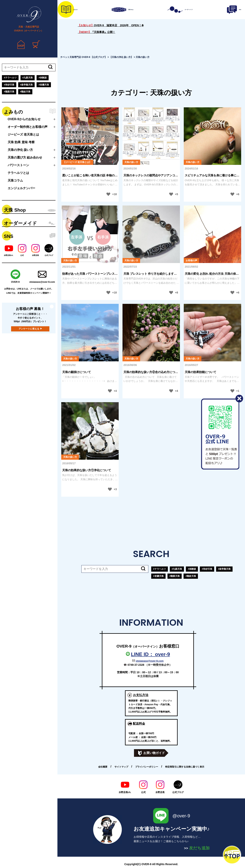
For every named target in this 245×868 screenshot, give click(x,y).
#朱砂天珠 (9, 85)
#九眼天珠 (28, 78)
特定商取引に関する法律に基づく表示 (185, 767)
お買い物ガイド (151, 753)
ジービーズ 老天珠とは (23, 134)
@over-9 (172, 816)
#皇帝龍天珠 (27, 85)
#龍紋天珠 (25, 92)
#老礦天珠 (44, 85)
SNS (9, 236)
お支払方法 (141, 695)
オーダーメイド (20, 223)
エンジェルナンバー (21, 188)
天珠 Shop (15, 210)
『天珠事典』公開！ (96, 32)
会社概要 (103, 767)
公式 (143, 787)
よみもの (13, 112)
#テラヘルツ (10, 78)
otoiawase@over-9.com (150, 661)
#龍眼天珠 (9, 92)
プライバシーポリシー (147, 767)
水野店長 (160, 787)
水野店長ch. (125, 787)
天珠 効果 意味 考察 (21, 142)
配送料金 (139, 724)
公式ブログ (178, 787)
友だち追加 (197, 848)
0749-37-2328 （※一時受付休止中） (150, 665)
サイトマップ (121, 767)
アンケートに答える (29, 329)
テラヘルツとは (18, 173)
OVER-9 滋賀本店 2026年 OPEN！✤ (111, 25)
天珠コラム (15, 180)
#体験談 (43, 78)
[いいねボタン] (108, 194)
